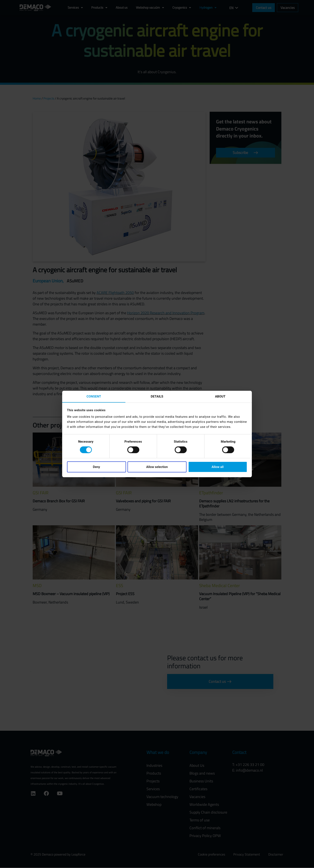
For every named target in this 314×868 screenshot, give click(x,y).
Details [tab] (157, 396)
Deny (97, 467)
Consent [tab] (94, 396)
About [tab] (220, 396)
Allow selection (157, 467)
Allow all (218, 467)
